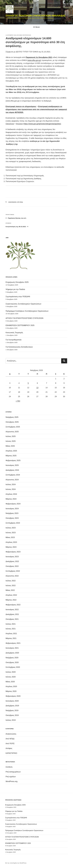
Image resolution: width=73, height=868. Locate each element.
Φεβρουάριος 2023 (13, 552)
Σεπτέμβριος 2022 (13, 571)
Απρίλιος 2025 (11, 451)
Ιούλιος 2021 (11, 624)
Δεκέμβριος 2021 (12, 614)
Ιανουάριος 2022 (12, 610)
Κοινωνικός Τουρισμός (14, 333)
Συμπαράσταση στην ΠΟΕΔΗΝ (18, 297)
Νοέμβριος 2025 (12, 417)
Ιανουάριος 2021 (12, 648)
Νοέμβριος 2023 (12, 513)
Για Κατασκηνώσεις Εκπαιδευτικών (19, 347)
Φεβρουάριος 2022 (13, 605)
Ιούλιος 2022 (11, 581)
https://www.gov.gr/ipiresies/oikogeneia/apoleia (42, 124)
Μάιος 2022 (10, 590)
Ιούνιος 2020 (11, 677)
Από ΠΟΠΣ (10, 744)
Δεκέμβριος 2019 (12, 706)
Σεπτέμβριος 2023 (13, 523)
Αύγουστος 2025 (12, 432)
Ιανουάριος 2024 (12, 509)
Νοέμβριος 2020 (12, 658)
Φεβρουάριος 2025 (13, 460)
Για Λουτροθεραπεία (13, 340)
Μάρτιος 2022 (11, 600)
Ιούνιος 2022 (11, 586)
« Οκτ (18, 401)
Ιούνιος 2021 (11, 629)
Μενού (36, 27)
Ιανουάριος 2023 (12, 557)
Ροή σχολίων (11, 777)
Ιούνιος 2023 (11, 533)
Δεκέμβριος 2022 (12, 561)
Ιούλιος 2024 (11, 484)
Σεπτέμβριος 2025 (13, 427)
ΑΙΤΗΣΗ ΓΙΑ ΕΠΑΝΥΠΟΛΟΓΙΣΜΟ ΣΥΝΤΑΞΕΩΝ (24, 318)
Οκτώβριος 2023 (12, 518)
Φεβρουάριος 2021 (13, 643)
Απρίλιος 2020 (11, 686)
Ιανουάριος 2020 (12, 701)
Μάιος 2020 (10, 682)
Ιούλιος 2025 (11, 436)
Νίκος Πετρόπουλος (25, 35)
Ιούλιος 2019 (11, 720)
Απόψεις (9, 748)
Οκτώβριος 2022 (12, 566)
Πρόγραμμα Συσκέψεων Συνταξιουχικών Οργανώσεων (27, 311)
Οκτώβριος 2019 (12, 715)
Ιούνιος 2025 (11, 441)
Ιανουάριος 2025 (12, 465)
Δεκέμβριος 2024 (12, 470)
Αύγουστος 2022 (12, 576)
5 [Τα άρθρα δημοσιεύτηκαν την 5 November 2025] (28, 383)
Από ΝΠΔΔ (20, 202)
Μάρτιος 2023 (11, 547)
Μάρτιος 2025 (11, 456)
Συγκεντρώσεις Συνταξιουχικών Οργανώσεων (23, 304)
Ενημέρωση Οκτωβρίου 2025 (17, 282)
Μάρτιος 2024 (11, 499)
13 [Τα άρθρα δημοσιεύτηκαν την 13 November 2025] (37, 388)
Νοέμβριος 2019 (12, 710)
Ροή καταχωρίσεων (13, 772)
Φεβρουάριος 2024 (13, 504)
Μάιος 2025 (10, 446)
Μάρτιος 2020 (11, 691)
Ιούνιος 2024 (11, 489)
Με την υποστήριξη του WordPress (16, 863)
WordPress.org (12, 781)
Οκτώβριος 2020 (12, 662)
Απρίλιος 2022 (11, 595)
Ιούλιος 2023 (11, 528)
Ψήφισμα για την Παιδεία (15, 289)
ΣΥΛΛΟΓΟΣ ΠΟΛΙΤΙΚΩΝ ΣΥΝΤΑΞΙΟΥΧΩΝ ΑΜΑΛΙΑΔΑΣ (36, 16)
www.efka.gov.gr (34, 60)
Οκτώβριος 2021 (12, 619)
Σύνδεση (9, 767)
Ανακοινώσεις (12, 202)
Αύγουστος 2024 (12, 480)
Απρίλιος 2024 (11, 494)
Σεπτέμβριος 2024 (13, 475)
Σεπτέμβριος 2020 (13, 667)
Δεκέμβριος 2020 (12, 653)
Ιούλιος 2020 (11, 672)
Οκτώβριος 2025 (12, 422)
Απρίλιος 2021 (11, 634)
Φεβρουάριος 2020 (13, 696)
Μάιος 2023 (10, 537)
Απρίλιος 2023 (11, 542)
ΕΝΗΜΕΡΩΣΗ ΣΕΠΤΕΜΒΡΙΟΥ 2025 (20, 325)
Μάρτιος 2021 (11, 638)
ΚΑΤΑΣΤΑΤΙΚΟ (11, 753)
